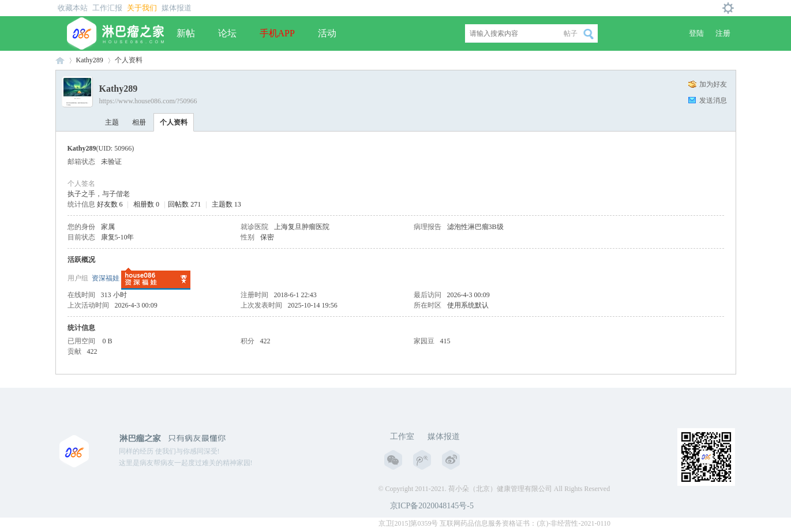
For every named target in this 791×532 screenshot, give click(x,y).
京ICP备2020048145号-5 (432, 506)
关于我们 (142, 8)
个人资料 (174, 122)
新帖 (186, 33)
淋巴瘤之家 (60, 60)
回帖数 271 (184, 204)
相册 (139, 122)
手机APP (277, 33)
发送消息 (713, 100)
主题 (112, 122)
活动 (327, 33)
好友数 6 (110, 204)
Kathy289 (90, 60)
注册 (723, 33)
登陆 (696, 33)
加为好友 (713, 84)
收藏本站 (73, 8)
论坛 (227, 33)
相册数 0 (146, 204)
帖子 (571, 33)
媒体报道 (177, 8)
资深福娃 (106, 278)
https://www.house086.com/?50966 (148, 101)
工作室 (402, 437)
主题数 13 (226, 204)
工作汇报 (107, 8)
